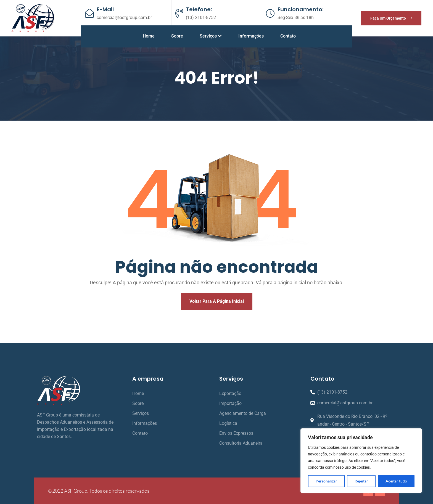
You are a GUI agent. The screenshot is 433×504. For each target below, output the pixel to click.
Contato (288, 36)
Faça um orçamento (391, 18)
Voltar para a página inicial (217, 301)
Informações (251, 36)
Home (149, 36)
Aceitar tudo (396, 481)
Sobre (177, 36)
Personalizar (326, 481)
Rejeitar (361, 481)
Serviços (211, 36)
